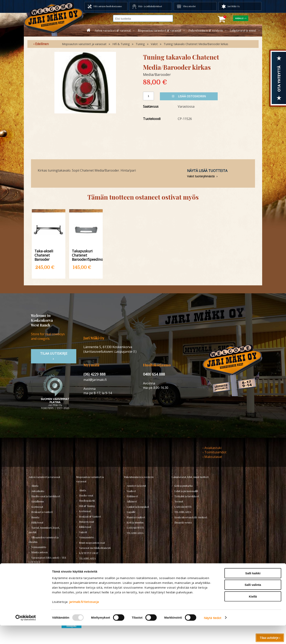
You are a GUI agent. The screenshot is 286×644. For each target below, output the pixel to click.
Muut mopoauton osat (92, 543)
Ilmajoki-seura (183, 522)
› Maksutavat (212, 457)
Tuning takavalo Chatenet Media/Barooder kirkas (196, 44)
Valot (154, 44)
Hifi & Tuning (121, 44)
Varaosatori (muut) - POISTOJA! (42, 569)
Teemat (179, 501)
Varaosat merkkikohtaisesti (95, 548)
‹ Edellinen (41, 44)
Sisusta (35, 517)
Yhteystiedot (189, 6)
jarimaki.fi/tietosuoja (84, 620)
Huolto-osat (86, 495)
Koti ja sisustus (135, 522)
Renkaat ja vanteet (42, 512)
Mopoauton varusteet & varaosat (159, 30)
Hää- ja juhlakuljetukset (150, 6)
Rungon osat (86, 522)
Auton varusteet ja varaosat (44, 477)
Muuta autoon (40, 552)
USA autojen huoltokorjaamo (108, 6)
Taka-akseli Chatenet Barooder (44, 255)
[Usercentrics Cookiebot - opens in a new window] (26, 636)
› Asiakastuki (212, 448)
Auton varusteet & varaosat (113, 30)
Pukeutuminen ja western (139, 477)
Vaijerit (83, 532)
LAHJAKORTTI (88, 563)
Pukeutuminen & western (206, 30)
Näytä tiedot (213, 636)
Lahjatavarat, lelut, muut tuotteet (190, 477)
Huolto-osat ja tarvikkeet (46, 496)
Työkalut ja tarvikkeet (187, 496)
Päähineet (132, 496)
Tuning (140, 44)
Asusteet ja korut (136, 486)
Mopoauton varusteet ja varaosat (84, 44)
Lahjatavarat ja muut (243, 30)
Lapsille (131, 512)
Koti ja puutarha (184, 486)
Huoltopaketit (87, 501)
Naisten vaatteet (136, 517)
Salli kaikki (253, 592)
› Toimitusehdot (214, 452)
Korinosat (37, 507)
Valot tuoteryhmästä (201, 176)
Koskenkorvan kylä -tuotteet (191, 517)
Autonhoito (38, 491)
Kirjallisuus (38, 501)
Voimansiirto (39, 547)
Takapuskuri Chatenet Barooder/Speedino (86, 255)
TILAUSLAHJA (40, 577)
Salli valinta (253, 603)
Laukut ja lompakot (138, 507)
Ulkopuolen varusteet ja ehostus (44, 539)
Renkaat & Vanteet (90, 516)
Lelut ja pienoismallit (186, 491)
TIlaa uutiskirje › (54, 356)
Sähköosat (37, 522)
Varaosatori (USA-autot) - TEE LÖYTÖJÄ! (47, 560)
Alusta (35, 486)
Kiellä (253, 615)
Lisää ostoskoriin (189, 96)
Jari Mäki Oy (234, 6)
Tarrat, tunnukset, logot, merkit (44, 530)
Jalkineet (132, 501)
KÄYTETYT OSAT (89, 553)
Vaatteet (131, 491)
